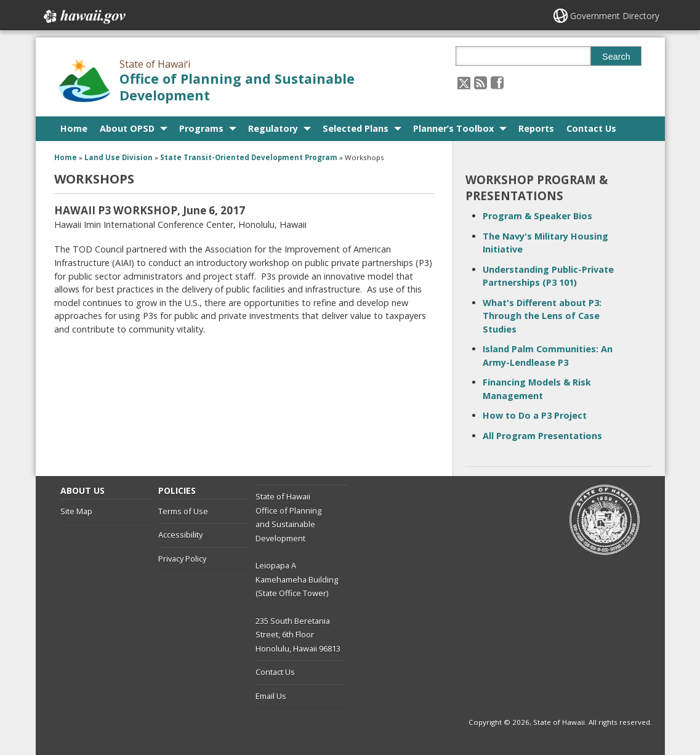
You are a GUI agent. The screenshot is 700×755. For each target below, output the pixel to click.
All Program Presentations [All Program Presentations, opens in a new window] (542, 436)
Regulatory (273, 128)
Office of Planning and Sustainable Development (237, 87)
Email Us (271, 696)
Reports (536, 128)
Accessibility (180, 535)
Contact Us (591, 128)
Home (74, 128)
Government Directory (615, 16)
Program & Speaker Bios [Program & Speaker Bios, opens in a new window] (537, 216)
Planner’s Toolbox (453, 128)
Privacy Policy (182, 559)
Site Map (76, 511)
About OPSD (127, 128)
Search (616, 57)
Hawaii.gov (83, 17)
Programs (201, 128)
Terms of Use (183, 511)
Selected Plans (356, 128)
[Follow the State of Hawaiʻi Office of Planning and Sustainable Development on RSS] (481, 82)
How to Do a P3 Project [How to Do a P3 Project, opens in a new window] (535, 415)
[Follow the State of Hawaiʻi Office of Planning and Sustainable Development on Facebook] (497, 82)
